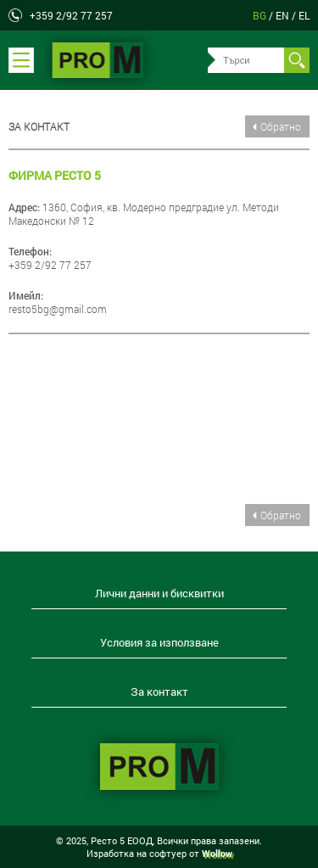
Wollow (217, 853)
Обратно (281, 126)
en (284, 15)
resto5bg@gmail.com (58, 309)
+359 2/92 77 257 (71, 15)
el (304, 15)
